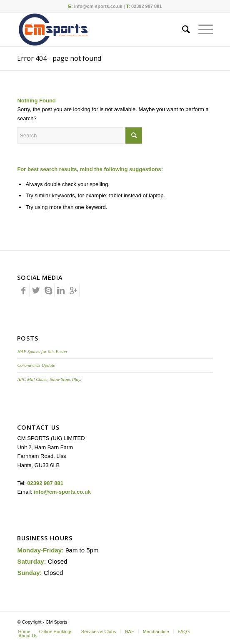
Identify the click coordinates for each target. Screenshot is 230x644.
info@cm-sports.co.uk (98, 6)
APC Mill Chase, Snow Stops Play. (49, 379)
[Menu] (201, 30)
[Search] (182, 30)
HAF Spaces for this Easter (42, 351)
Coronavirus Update (36, 365)
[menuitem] (182, 30)
